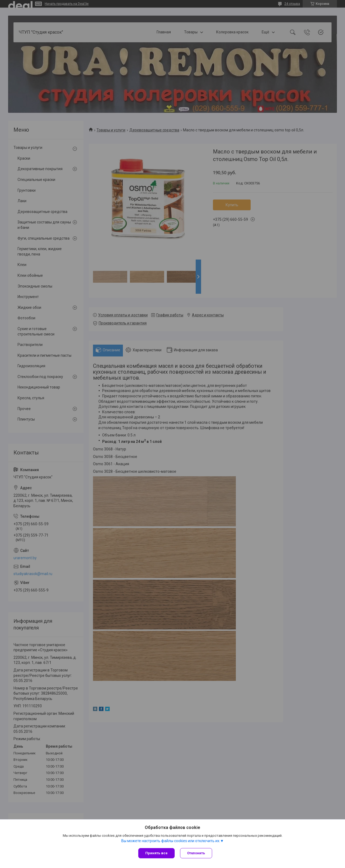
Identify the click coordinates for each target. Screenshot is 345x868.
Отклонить (196, 853)
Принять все (156, 853)
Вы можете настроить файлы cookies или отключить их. (171, 841)
